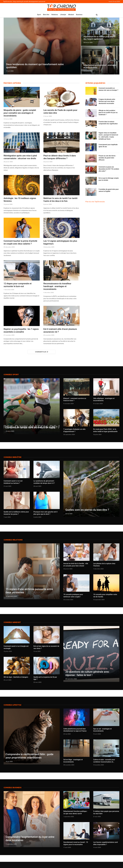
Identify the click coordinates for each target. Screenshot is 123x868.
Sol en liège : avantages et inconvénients (73, 761)
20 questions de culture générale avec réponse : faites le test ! (87, 673)
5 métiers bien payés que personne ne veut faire (106, 812)
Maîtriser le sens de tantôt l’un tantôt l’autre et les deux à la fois (60, 200)
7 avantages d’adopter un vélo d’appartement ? (74, 430)
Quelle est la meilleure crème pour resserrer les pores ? (16, 513)
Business (79, 15)
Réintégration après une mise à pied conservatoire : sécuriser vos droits (20, 157)
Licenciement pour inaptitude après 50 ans (108, 146)
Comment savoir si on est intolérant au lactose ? (13, 482)
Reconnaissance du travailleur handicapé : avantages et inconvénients (57, 286)
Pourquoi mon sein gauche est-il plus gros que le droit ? (45, 513)
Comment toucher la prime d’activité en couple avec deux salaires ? (20, 242)
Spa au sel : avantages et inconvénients (102, 730)
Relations (55, 15)
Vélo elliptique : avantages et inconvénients (104, 400)
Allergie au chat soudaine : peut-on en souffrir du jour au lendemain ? (108, 113)
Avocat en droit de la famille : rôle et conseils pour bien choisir (76, 565)
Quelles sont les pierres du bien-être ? (87, 510)
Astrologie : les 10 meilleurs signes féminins (20, 200)
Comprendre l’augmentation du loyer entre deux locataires (30, 839)
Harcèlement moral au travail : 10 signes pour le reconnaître (76, 843)
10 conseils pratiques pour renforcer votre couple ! (73, 596)
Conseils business (13, 788)
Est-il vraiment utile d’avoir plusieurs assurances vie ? (60, 330)
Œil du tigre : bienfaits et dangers (16, 677)
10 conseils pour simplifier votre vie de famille (105, 596)
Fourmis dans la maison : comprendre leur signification (108, 123)
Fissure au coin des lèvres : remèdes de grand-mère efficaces (107, 158)
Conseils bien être (12, 457)
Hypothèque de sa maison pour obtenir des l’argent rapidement (100, 38)
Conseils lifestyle (12, 705)
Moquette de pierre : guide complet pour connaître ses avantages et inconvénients (20, 113)
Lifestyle (63, 15)
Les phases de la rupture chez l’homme (104, 565)
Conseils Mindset (12, 622)
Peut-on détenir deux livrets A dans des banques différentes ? (60, 157)
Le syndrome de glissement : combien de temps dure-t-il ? (44, 482)
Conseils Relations (13, 540)
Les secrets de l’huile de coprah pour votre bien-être (60, 112)
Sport (39, 15)
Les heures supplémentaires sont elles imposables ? (106, 843)
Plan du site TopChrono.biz (95, 202)
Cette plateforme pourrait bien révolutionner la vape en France (75, 730)
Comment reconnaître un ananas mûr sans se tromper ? (108, 89)
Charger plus (42, 352)
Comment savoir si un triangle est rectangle (16, 647)
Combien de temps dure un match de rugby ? (32, 427)
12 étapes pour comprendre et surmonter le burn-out (18, 285)
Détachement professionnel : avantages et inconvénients (100, 66)
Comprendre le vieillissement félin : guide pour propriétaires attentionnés (30, 756)
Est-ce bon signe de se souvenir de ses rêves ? (46, 647)
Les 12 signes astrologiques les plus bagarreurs (60, 242)
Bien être (46, 15)
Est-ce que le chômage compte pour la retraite (109, 179)
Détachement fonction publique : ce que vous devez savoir (75, 812)
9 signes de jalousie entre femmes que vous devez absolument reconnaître (107, 101)
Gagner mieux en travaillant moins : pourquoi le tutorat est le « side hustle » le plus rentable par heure (108, 136)
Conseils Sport (11, 375)
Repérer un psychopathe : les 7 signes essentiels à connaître (21, 330)
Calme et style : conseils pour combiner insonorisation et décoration (104, 761)
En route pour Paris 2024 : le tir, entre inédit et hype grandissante (105, 430)
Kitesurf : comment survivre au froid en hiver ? (75, 400)
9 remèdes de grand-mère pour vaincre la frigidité (109, 190)
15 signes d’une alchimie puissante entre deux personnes (29, 591)
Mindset (71, 15)
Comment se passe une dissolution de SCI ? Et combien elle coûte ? (109, 169)
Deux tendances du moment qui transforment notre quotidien (32, 66)
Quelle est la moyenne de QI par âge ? (45, 678)
